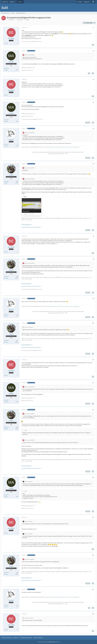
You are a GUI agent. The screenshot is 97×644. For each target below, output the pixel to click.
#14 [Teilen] (93, 477)
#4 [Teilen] (94, 102)
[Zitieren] (93, 45)
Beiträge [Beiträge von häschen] (6, 146)
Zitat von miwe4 (28, 482)
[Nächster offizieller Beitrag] (89, 73)
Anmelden (80, 2)
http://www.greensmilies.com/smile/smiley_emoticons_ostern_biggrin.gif (61, 147)
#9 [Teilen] (94, 299)
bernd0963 (11, 20)
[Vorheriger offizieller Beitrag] (86, 123)
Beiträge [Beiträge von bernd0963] (6, 43)
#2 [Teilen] (94, 51)
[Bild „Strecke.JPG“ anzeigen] (31, 207)
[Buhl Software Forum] (48, 8)
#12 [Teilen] (93, 383)
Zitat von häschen (29, 327)
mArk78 (35, 119)
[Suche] (93, 2)
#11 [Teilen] (93, 360)
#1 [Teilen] (94, 27)
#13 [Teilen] (93, 410)
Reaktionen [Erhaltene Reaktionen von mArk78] (6, 68)
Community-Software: (49, 642)
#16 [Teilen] (93, 555)
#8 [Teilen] (94, 259)
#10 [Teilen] (93, 323)
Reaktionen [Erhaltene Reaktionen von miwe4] (6, 181)
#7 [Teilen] (94, 236)
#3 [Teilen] (94, 79)
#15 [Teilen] (93, 517)
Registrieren (87, 2)
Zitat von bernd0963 (30, 55)
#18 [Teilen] (93, 614)
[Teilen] (94, 23)
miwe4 (34, 41)
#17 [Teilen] (93, 589)
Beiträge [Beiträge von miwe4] (6, 183)
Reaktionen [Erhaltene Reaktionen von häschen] (6, 144)
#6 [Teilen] (94, 164)
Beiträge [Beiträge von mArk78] (6, 70)
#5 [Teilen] (94, 129)
